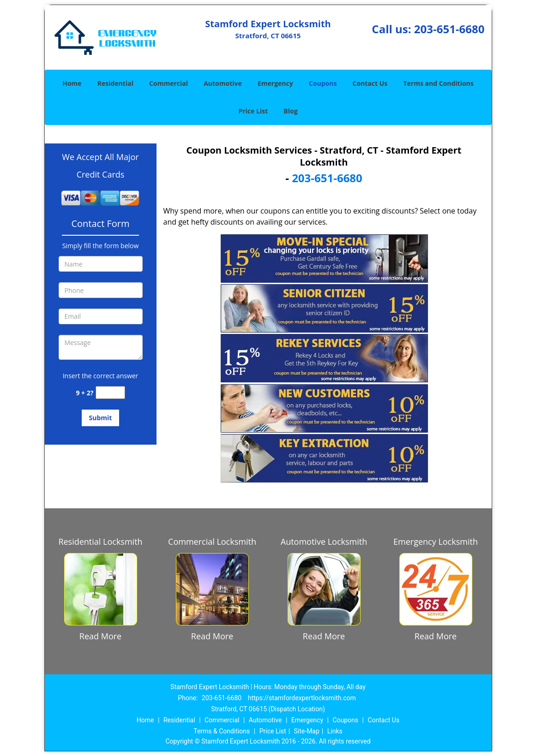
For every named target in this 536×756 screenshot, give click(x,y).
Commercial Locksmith (212, 542)
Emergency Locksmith (436, 542)
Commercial (169, 83)
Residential (115, 83)
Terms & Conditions (222, 731)
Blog (290, 111)
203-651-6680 (449, 29)
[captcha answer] (110, 393)
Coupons (323, 83)
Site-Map (307, 731)
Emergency (275, 83)
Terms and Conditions (438, 83)
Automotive (223, 83)
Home (72, 83)
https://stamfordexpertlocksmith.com (302, 698)
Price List (253, 111)
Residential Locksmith (100, 542)
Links (335, 731)
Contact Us (370, 83)
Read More (100, 636)
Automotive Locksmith (324, 542)
